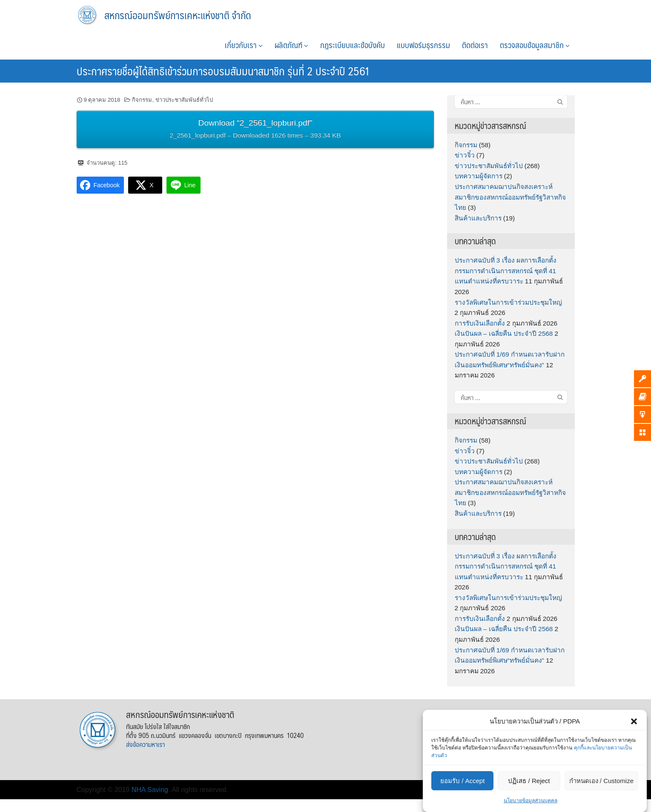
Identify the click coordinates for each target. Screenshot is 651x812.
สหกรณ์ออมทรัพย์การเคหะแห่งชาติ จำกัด (178, 15)
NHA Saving (150, 790)
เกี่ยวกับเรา (244, 45)
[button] (634, 721)
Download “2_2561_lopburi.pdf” (255, 130)
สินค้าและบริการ (478, 218)
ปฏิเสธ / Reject (529, 781)
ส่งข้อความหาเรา (145, 744)
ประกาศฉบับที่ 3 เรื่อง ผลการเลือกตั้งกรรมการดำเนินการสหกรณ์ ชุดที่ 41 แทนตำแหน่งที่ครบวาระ (506, 271)
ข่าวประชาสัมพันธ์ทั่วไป (184, 100)
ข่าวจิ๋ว (465, 155)
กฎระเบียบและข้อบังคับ (353, 45)
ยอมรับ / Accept (462, 781)
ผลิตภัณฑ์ (291, 45)
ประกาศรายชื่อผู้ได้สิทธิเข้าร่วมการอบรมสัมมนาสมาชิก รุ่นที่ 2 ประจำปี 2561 (223, 71)
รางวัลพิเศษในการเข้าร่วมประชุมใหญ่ (508, 302)
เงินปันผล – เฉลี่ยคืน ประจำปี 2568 (504, 333)
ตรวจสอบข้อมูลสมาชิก (535, 45)
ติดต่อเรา (475, 45)
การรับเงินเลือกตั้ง (480, 323)
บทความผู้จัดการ (479, 176)
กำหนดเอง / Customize (601, 781)
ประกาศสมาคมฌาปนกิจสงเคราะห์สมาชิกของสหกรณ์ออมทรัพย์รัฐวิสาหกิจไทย (510, 197)
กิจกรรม (142, 100)
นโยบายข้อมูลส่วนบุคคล (531, 801)
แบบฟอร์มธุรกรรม (423, 45)
